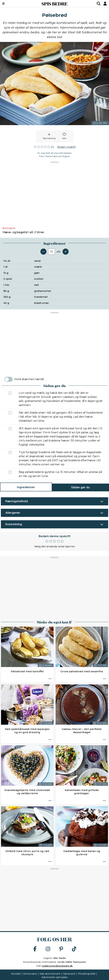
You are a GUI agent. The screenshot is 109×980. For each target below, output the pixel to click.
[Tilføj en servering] (66, 252)
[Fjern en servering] (43, 252)
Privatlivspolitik (87, 974)
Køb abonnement (50, 974)
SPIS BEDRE (55, 4)
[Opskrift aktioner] (50, 679)
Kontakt (16, 974)
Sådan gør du (80, 487)
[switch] (8, 379)
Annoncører (30, 974)
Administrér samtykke (55, 977)
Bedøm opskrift (66, 147)
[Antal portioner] (52, 252)
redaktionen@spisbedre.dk (57, 966)
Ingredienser (26, 487)
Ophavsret (69, 974)
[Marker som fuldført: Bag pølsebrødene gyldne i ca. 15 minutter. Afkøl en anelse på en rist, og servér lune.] (10, 472)
